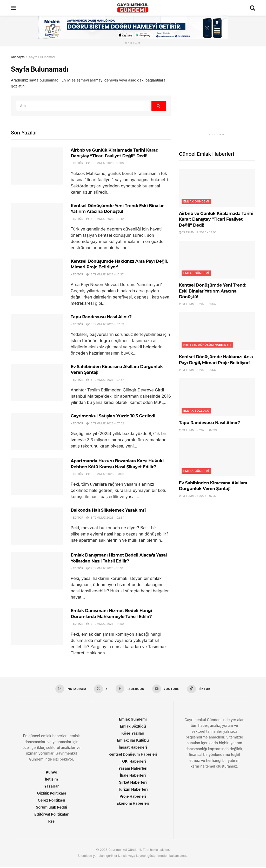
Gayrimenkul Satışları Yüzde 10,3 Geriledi (113, 416)
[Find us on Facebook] (130, 689)
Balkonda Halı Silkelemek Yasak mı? (109, 510)
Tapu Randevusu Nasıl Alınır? (101, 317)
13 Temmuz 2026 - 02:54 (105, 518)
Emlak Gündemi (196, 201)
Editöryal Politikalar (51, 815)
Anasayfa (18, 57)
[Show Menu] (13, 8)
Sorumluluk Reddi (51, 808)
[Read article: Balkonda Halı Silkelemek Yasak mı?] (37, 526)
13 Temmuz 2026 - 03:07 (105, 474)
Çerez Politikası (51, 801)
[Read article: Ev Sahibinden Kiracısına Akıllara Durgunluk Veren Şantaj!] (37, 382)
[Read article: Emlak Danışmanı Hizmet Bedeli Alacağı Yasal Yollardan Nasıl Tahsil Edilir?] (37, 571)
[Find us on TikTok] (201, 689)
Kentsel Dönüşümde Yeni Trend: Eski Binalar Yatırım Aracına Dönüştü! (213, 291)
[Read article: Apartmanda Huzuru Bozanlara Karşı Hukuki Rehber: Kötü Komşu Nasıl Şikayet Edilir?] (37, 477)
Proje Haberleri (133, 797)
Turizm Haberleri (133, 790)
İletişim (51, 780)
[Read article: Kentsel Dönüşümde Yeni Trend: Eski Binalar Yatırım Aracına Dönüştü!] (37, 222)
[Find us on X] (100, 689)
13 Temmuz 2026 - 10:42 (105, 219)
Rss (52, 822)
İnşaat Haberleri (133, 748)
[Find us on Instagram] (69, 689)
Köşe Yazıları (133, 734)
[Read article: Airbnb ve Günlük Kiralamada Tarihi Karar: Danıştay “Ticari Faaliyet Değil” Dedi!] (37, 166)
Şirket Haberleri (133, 783)
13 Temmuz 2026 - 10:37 (105, 274)
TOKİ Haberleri (133, 762)
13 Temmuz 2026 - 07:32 (105, 423)
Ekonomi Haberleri (133, 804)
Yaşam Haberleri (133, 769)
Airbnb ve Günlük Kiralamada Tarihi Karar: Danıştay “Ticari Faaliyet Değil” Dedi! (216, 219)
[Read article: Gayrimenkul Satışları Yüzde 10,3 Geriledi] (37, 432)
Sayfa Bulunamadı (42, 57)
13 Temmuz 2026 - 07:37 (105, 380)
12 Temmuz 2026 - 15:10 (105, 568)
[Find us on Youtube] (167, 689)
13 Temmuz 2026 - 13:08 (105, 163)
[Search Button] (252, 8)
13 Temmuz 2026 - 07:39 (105, 324)
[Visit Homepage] (133, 8)
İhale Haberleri (133, 776)
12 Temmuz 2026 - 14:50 (105, 624)
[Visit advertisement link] (217, 92)
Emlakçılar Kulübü (133, 741)
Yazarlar (52, 787)
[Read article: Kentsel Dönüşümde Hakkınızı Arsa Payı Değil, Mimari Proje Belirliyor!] (37, 277)
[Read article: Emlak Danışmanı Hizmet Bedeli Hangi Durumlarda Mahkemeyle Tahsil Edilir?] (37, 626)
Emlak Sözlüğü (196, 411)
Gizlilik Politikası (52, 794)
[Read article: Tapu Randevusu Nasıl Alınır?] (37, 333)
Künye (52, 773)
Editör (78, 163)
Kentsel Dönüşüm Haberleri (207, 345)
